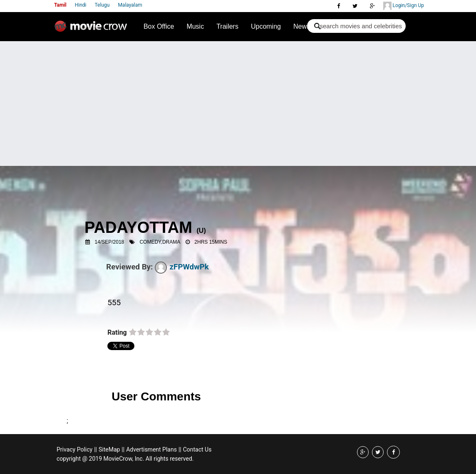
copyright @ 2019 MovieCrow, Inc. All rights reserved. (125, 459)
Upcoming (266, 26)
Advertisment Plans (151, 449)
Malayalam (130, 5)
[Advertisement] (238, 104)
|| (95, 449)
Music (195, 26)
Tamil (60, 5)
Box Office (159, 26)
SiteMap (109, 449)
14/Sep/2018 (110, 242)
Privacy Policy (74, 449)
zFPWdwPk (182, 267)
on (133, 333)
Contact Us (197, 449)
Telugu (102, 5)
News (302, 26)
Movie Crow (93, 30)
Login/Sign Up (404, 6)
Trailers (227, 26)
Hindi (81, 5)
